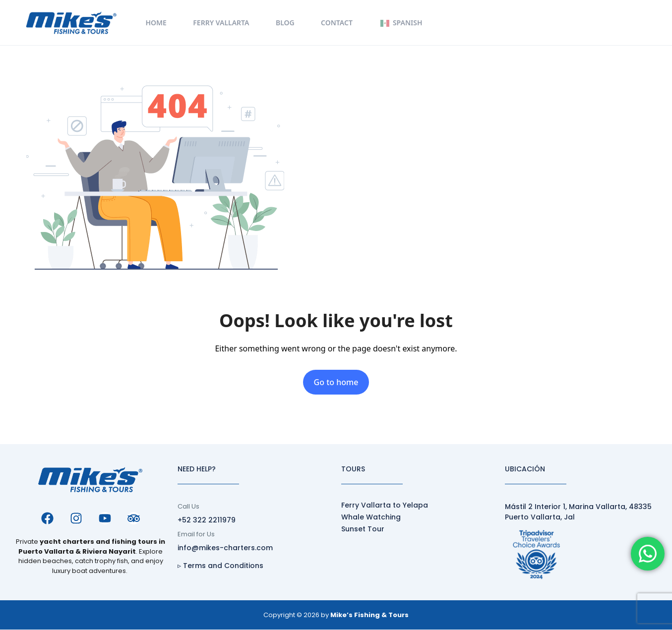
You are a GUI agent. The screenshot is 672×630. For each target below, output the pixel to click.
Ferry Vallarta (221, 23)
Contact (337, 23)
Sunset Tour (363, 529)
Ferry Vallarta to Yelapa (385, 505)
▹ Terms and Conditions (220, 566)
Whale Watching (371, 517)
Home (156, 23)
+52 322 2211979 (207, 520)
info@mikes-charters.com (225, 548)
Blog (285, 23)
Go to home (336, 382)
